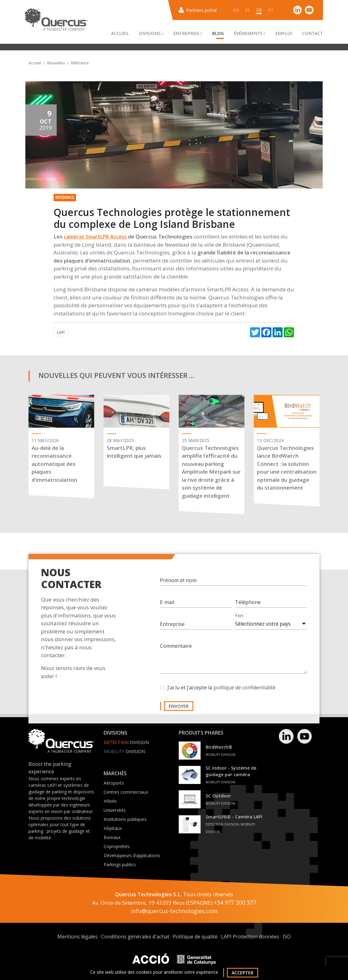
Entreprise (172, 632)
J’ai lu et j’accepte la (221, 695)
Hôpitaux (113, 828)
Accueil (120, 33)
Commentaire (176, 654)
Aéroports (114, 783)
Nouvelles (56, 63)
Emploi (284, 33)
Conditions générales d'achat (135, 937)
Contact (312, 33)
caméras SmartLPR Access (95, 237)
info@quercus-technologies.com (174, 911)
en (236, 10)
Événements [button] (250, 33)
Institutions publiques (125, 819)
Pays (239, 623)
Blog (218, 33)
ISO (287, 937)
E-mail (167, 610)
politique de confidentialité (244, 695)
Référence (80, 63)
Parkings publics (120, 864)
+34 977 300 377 (235, 902)
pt (271, 10)
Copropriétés (117, 846)
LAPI (61, 332)
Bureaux (112, 837)
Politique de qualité (195, 937)
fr (259, 10)
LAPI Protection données (250, 937)
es (248, 10)
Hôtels (110, 801)
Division (126, 742)
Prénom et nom (178, 588)
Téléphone (248, 610)
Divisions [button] (151, 33)
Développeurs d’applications (132, 855)
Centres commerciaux (126, 792)
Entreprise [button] (188, 33)
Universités (115, 810)
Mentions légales (77, 937)
